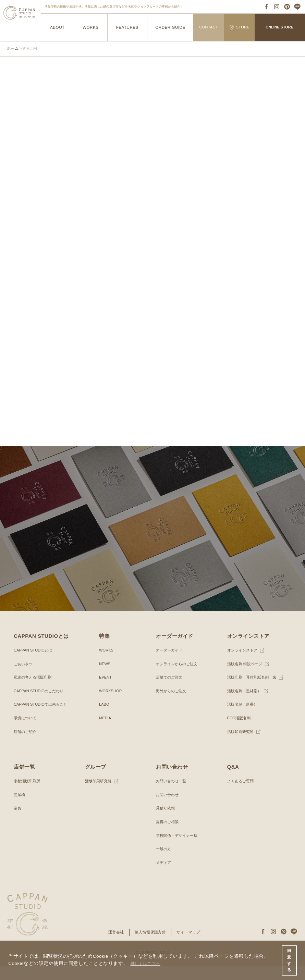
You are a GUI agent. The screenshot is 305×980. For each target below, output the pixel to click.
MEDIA (106, 732)
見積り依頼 (166, 822)
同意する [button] (289, 959)
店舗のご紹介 (26, 745)
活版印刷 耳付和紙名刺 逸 (254, 691)
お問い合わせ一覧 (172, 795)
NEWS (105, 678)
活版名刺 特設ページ (246, 678)
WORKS (90, 27)
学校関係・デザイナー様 (179, 849)
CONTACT (209, 27)
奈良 (18, 822)
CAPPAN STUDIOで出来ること (43, 718)
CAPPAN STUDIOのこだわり (41, 705)
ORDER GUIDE (170, 27)
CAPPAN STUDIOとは (34, 664)
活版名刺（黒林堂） (246, 705)
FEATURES (127, 27)
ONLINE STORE (279, 27)
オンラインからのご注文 (179, 678)
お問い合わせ (168, 809)
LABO (105, 718)
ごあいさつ (24, 678)
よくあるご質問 (242, 795)
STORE (240, 27)
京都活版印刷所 (28, 795)
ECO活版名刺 (240, 732)
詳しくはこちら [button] (148, 962)
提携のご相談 (168, 836)
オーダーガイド (170, 664)
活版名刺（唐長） (244, 718)
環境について (26, 732)
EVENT (106, 691)
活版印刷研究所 (242, 745)
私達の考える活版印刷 (34, 691)
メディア (164, 877)
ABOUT (57, 27)
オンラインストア (244, 664)
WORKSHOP (111, 705)
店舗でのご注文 (170, 691)
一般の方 (164, 863)
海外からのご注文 (172, 705)
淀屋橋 (20, 809)
